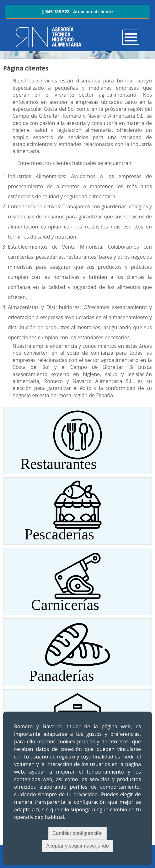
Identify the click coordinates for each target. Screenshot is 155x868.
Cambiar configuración (77, 833)
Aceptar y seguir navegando (77, 846)
